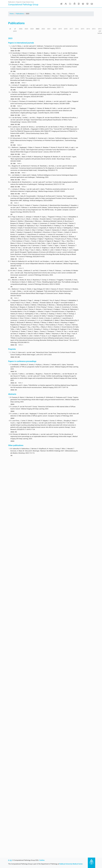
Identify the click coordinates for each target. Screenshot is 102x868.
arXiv (19, 357)
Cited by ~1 (24, 62)
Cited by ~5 (24, 115)
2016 (77, 29)
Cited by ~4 (24, 187)
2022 (43, 29)
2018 (66, 29)
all (10, 29)
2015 (82, 29)
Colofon (42, 860)
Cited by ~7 (24, 154)
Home (12, 14)
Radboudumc (12, 2)
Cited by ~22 (24, 194)
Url (16, 371)
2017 (71, 29)
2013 (94, 29)
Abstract (12, 51)
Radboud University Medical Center (71, 864)
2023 (38, 29)
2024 (32, 29)
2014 (88, 29)
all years (15, 30)
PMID (19, 51)
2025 (26, 29)
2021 (49, 29)
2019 (60, 29)
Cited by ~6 (21, 345)
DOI (16, 51)
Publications (20, 14)
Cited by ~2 (24, 83)
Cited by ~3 (20, 106)
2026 (21, 29)
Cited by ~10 (21, 268)
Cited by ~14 (21, 259)
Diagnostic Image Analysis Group (25, 2)
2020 (54, 29)
